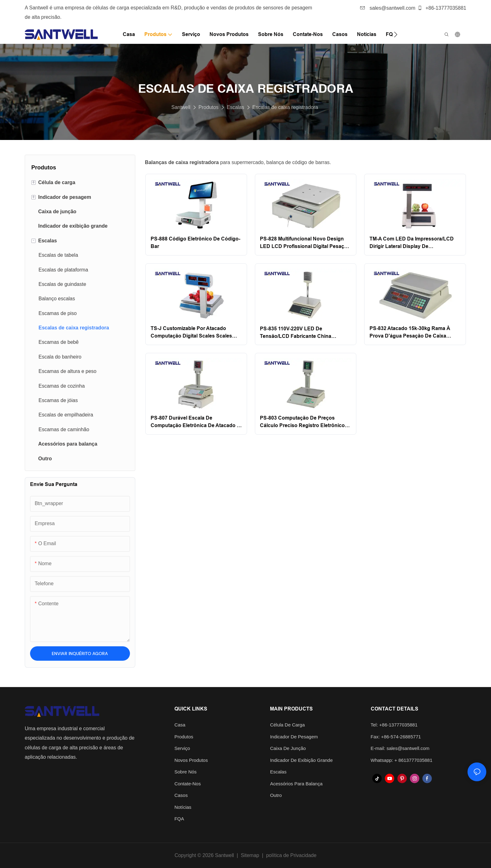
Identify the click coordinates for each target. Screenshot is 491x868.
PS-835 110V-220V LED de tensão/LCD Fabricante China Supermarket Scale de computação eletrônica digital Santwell (302, 333)
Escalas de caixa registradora (285, 107)
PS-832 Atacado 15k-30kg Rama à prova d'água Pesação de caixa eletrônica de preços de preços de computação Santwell (411, 333)
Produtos (209, 107)
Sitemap (250, 855)
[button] (396, 34)
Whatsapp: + (385, 760)
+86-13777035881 (442, 8)
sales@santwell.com (388, 8)
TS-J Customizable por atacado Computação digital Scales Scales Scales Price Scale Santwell (191, 333)
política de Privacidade (291, 855)
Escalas (235, 107)
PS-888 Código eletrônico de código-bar (195, 243)
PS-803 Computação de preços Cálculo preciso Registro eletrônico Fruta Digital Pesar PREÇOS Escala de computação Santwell (302, 422)
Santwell (181, 107)
